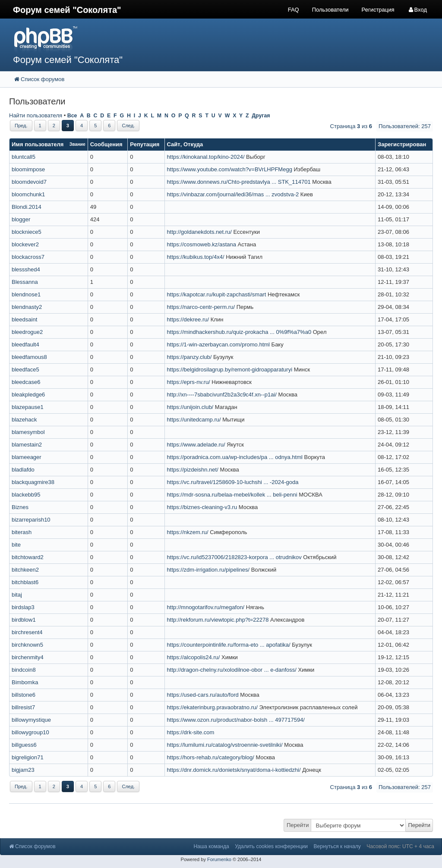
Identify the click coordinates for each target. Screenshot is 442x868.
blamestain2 (27, 445)
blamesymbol (28, 432)
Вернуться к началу (337, 846)
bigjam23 (23, 770)
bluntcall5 (24, 157)
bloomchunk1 (28, 194)
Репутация (145, 144)
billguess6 (24, 745)
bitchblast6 (25, 582)
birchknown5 (27, 645)
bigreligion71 (28, 757)
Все (72, 116)
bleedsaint (24, 319)
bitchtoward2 (28, 557)
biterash (22, 532)
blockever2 (25, 244)
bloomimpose (28, 169)
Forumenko (219, 859)
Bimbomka (25, 682)
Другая (261, 116)
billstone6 (24, 695)
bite (16, 545)
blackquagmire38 (33, 482)
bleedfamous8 (29, 357)
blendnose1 (26, 294)
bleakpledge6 (28, 395)
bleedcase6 (26, 382)
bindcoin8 (24, 670)
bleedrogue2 (27, 332)
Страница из (351, 126)
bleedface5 (25, 370)
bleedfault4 (25, 344)
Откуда (193, 144)
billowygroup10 (30, 732)
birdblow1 (24, 620)
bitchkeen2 (25, 570)
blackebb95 (26, 495)
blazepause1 (28, 407)
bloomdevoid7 (29, 182)
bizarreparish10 (31, 520)
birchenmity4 (28, 657)
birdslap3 (23, 607)
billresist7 (23, 707)
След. (128, 126)
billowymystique (31, 720)
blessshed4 (26, 269)
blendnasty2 (27, 307)
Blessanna (25, 282)
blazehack (24, 420)
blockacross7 (28, 257)
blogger (21, 219)
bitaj (17, 595)
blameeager (27, 457)
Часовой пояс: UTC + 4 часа (400, 846)
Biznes (20, 507)
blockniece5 (27, 232)
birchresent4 (27, 632)
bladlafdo (23, 470)
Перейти (298, 825)
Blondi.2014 (27, 207)
